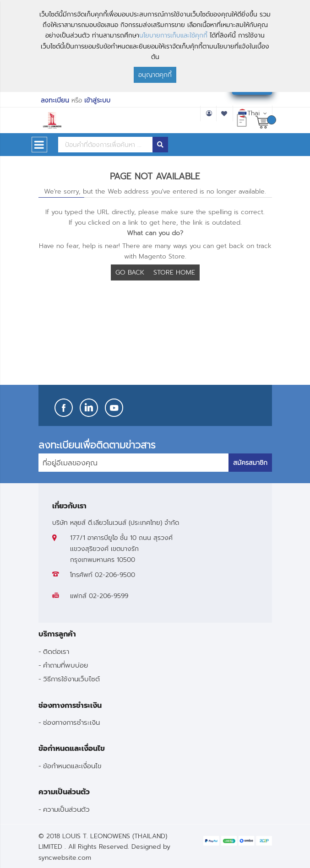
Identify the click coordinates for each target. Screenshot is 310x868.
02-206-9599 (109, 596)
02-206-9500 (115, 575)
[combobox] (105, 145)
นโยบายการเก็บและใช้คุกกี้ (173, 35)
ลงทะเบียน (55, 100)
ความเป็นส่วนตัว (66, 809)
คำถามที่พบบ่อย (65, 665)
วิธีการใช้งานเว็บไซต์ (71, 679)
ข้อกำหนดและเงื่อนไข (72, 766)
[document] (155, 46)
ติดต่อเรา (56, 651)
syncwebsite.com (65, 858)
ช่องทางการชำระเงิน (71, 722)
